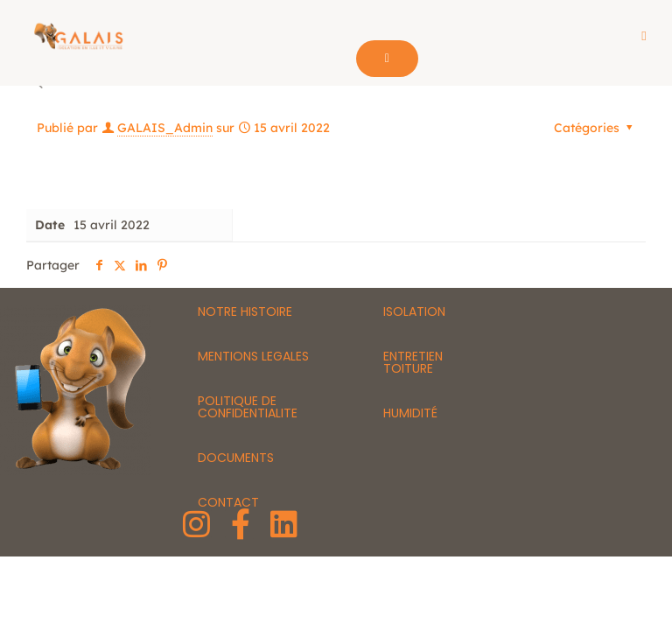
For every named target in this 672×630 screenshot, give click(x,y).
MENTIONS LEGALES (253, 357)
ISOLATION (414, 312)
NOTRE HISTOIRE (245, 312)
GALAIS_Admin (165, 129)
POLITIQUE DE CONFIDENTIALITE (248, 408)
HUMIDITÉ (410, 414)
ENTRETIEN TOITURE (413, 363)
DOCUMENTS (236, 458)
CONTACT (228, 503)
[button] (644, 36)
